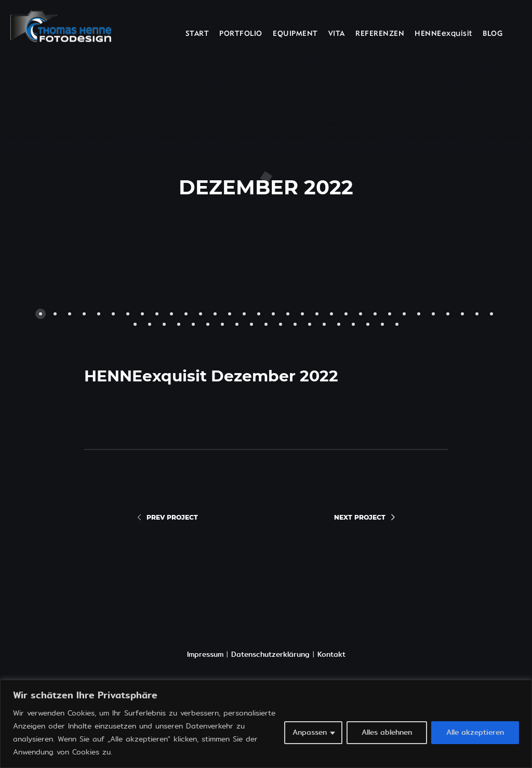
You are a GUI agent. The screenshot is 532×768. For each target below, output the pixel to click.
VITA (337, 34)
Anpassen (310, 732)
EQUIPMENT (295, 34)
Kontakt (331, 654)
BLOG (493, 34)
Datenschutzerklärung (270, 654)
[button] (149, 182)
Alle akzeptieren (475, 732)
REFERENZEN (380, 34)
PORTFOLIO (241, 34)
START (197, 34)
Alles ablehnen (387, 732)
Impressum (205, 654)
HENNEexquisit (443, 34)
